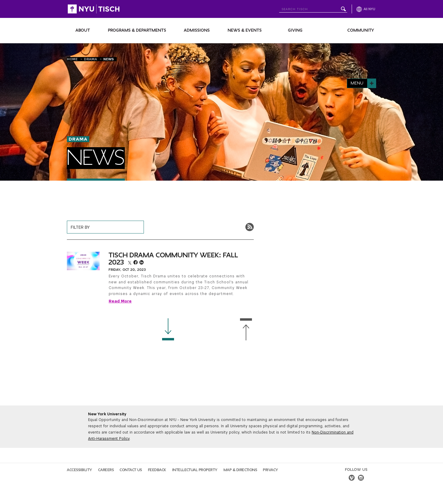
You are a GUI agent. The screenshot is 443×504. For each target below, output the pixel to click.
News (109, 59)
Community (361, 30)
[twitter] (131, 263)
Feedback (157, 470)
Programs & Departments (137, 30)
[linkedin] (142, 263)
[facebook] (136, 263)
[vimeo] (352, 479)
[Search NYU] (313, 8)
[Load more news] (168, 330)
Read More (120, 301)
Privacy (271, 470)
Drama (91, 59)
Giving (295, 30)
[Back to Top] (246, 330)
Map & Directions (240, 470)
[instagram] (361, 479)
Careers (106, 470)
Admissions (197, 30)
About (83, 30)
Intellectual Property (195, 470)
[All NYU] (366, 9)
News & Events (245, 30)
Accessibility (80, 470)
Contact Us (131, 470)
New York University (107, 414)
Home (73, 59)
